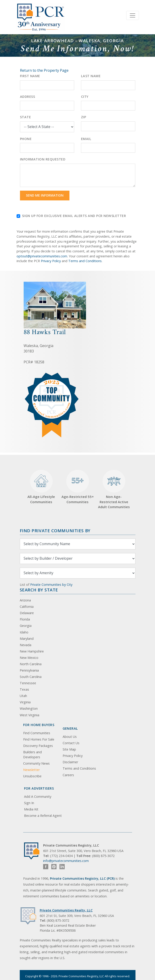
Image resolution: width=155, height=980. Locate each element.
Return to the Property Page (44, 70)
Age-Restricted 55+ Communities (78, 487)
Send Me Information (45, 195)
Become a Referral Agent (43, 816)
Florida (25, 619)
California (27, 607)
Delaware (27, 613)
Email (86, 139)
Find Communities (37, 733)
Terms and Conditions (85, 261)
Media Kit (31, 809)
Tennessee (28, 683)
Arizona (25, 600)
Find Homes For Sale (39, 739)
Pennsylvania (29, 670)
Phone (26, 139)
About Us (70, 737)
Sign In (29, 803)
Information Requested (43, 159)
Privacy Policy (51, 261)
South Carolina (31, 677)
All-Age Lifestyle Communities (41, 487)
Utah (23, 696)
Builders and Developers (32, 755)
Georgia (26, 626)
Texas (24, 689)
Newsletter (31, 770)
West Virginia (30, 715)
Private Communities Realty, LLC (66, 910)
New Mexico (29, 658)
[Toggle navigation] (133, 15)
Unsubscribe (32, 776)
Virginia (25, 702)
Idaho (24, 632)
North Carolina (31, 664)
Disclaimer (70, 762)
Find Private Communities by (55, 531)
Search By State (39, 590)
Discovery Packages (38, 746)
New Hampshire (32, 651)
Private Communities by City (51, 585)
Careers (68, 775)
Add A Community (38, 797)
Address (28, 97)
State (26, 117)
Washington (29, 708)
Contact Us (71, 743)
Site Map (69, 749)
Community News (36, 763)
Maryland (27, 639)
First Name (30, 76)
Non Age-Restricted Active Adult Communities (114, 490)
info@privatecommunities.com (66, 861)
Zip (84, 117)
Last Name (91, 76)
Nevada (26, 645)
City (85, 97)
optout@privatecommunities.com (42, 256)
